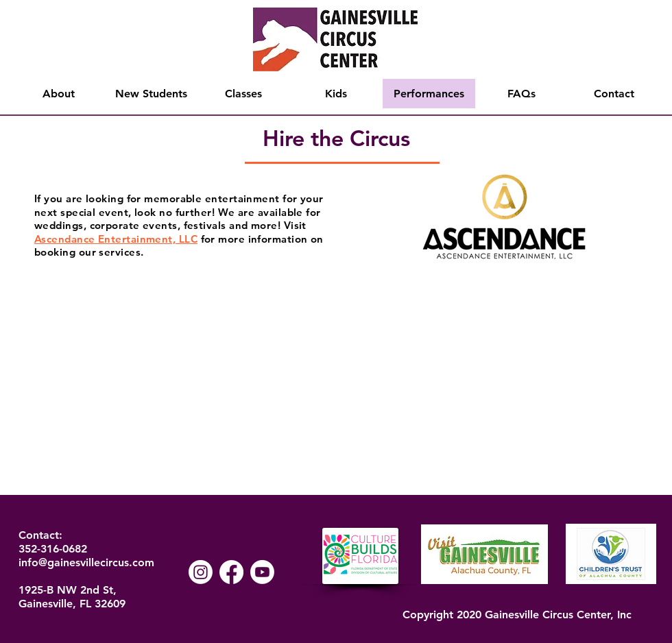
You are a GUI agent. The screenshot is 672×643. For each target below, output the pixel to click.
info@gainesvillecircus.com (86, 562)
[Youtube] (262, 572)
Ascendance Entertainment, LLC (116, 239)
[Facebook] (231, 572)
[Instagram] (201, 572)
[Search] (658, 58)
